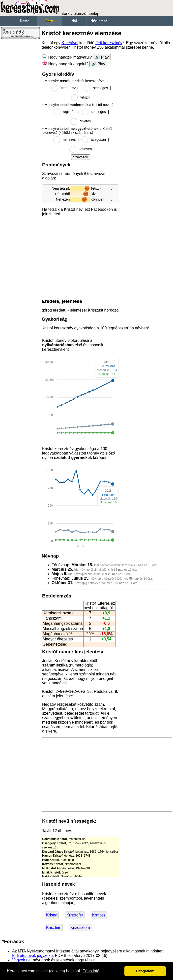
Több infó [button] (91, 971)
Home (25, 21)
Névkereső (99, 21)
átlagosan (98, 140)
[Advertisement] (21, 117)
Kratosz (99, 915)
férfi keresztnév (109, 43)
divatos (85, 121)
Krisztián (54, 927)
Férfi (49, 21)
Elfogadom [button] (145, 971)
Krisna (52, 915)
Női (74, 21)
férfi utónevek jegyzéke (32, 956)
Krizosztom (80, 927)
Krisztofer (75, 915)
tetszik (85, 97)
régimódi (70, 112)
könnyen (85, 149)
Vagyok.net (22, 960)
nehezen (69, 140)
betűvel (70, 43)
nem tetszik (70, 88)
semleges (100, 88)
